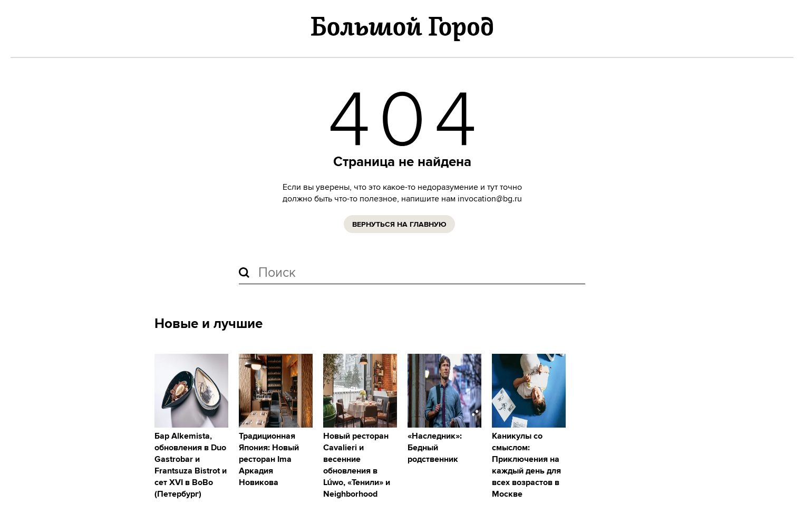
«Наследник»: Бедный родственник (435, 448)
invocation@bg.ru (490, 199)
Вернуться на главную (399, 225)
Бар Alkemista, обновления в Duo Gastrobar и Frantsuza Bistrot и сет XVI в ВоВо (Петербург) (191, 465)
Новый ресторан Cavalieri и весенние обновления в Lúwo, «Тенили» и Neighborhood (357, 465)
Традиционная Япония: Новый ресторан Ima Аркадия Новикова (269, 460)
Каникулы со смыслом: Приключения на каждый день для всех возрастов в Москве (526, 465)
